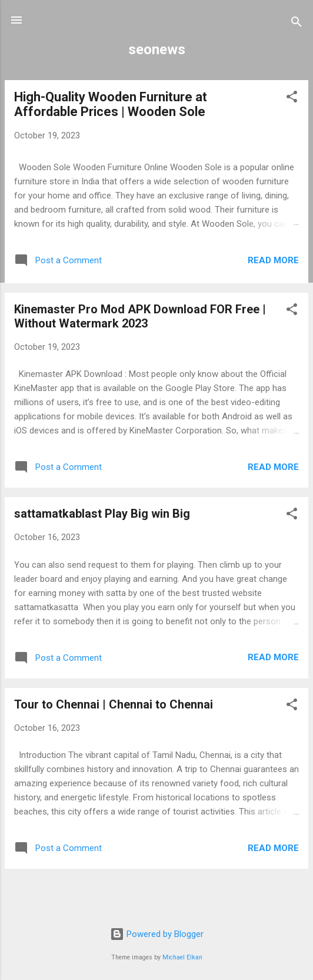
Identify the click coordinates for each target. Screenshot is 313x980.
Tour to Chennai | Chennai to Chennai (114, 704)
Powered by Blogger (157, 934)
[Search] (297, 24)
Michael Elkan (182, 957)
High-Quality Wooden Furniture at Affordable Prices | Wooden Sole (111, 104)
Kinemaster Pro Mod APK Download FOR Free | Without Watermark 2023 (140, 316)
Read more (273, 260)
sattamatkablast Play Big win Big (102, 514)
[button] (292, 99)
